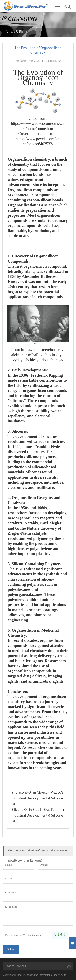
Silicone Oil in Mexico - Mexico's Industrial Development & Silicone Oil (37, 798)
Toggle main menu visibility (58, 4)
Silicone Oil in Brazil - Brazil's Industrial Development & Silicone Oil (38, 815)
